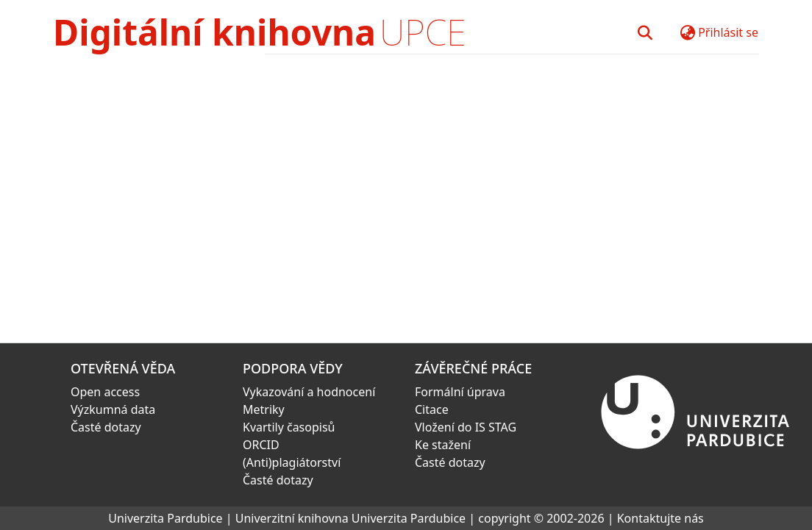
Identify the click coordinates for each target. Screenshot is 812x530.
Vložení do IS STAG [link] (466, 427)
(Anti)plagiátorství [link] (292, 462)
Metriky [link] (264, 409)
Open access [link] (105, 392)
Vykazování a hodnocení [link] (309, 392)
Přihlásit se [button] (728, 32)
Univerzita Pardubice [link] (165, 518)
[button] (645, 32)
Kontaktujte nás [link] (660, 518)
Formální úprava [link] (460, 392)
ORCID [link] (261, 445)
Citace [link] (432, 409)
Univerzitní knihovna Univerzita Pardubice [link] (350, 518)
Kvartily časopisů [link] (289, 427)
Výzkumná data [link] (113, 409)
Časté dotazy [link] (106, 427)
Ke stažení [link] (443, 445)
